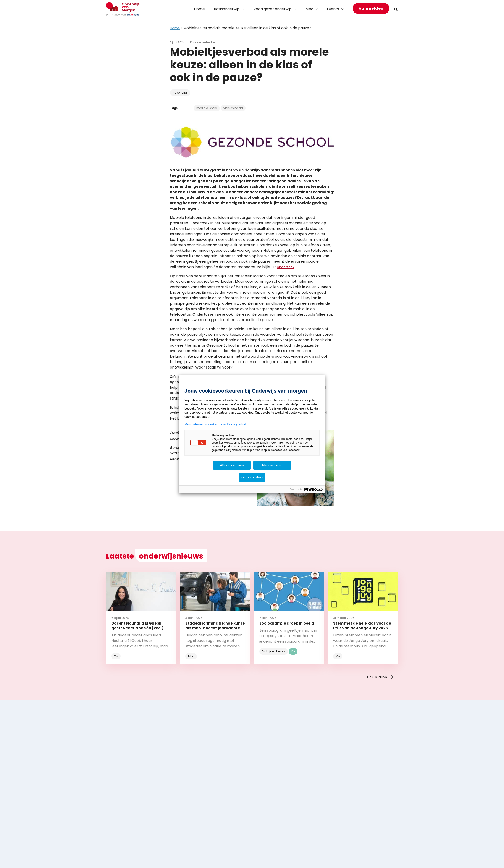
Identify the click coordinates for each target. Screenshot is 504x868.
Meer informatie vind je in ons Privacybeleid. (216, 424)
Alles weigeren (272, 465)
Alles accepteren (232, 465)
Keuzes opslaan (252, 477)
